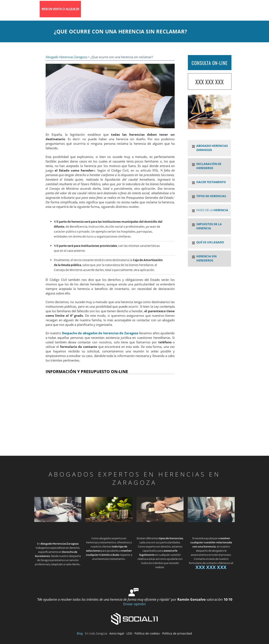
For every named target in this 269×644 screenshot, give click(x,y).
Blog (80, 633)
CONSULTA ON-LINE (210, 63)
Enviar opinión (134, 604)
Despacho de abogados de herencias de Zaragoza (100, 333)
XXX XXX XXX (210, 82)
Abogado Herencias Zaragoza (66, 57)
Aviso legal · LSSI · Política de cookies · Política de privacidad (151, 633)
